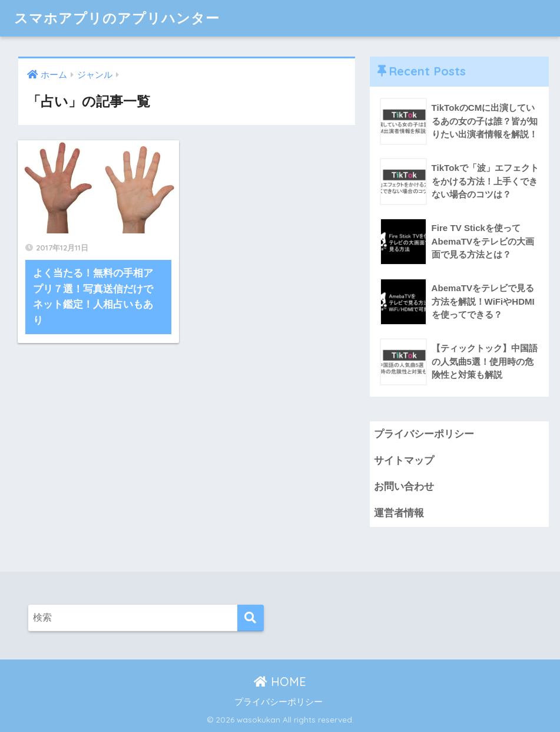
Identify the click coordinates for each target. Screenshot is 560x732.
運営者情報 (399, 513)
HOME (280, 682)
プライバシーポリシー (424, 434)
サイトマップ (404, 461)
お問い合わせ (404, 487)
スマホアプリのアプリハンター (117, 18)
